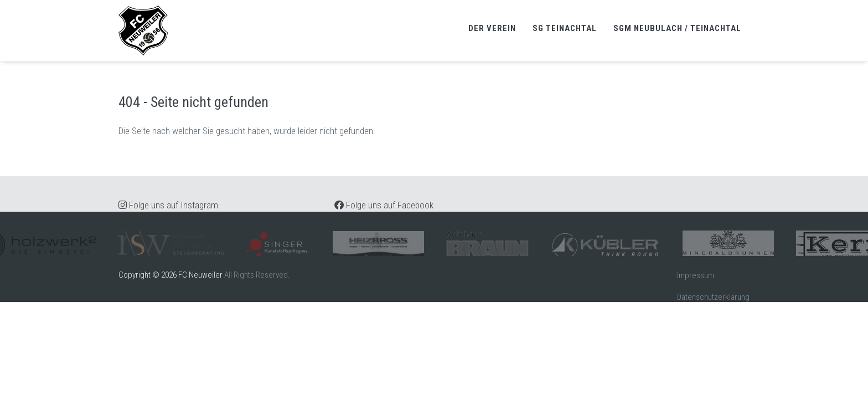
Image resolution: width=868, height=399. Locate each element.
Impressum (696, 275)
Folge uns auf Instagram (168, 205)
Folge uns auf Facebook (384, 205)
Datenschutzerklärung (713, 297)
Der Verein (492, 28)
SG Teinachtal (565, 28)
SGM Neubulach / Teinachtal (677, 28)
